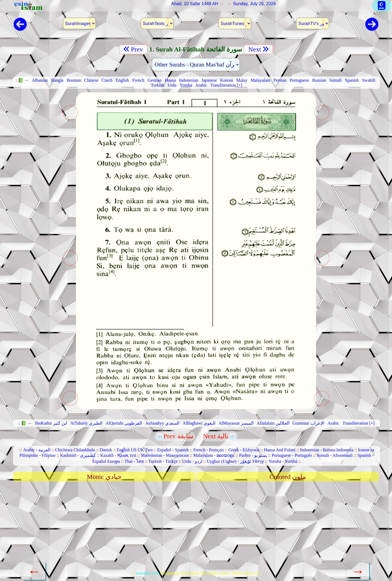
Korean (227, 80)
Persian (280, 80)
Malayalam (261, 80)
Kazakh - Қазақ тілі (118, 455)
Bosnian (74, 80)
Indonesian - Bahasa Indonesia (327, 450)
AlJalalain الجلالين (273, 423)
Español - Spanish (173, 450)
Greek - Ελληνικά (244, 450)
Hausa (170, 80)
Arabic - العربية (37, 450)
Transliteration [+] (226, 85)
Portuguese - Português (292, 455)
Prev (133, 49)
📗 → (23, 80)
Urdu (172, 85)
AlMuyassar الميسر (236, 423)
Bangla (57, 80)
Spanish (352, 80)
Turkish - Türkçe (163, 461)
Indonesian (189, 80)
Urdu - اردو (192, 461)
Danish (106, 450)
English (122, 80)
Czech (107, 80)
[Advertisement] (196, 528)
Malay (242, 80)
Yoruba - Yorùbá (283, 461)
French (138, 80)
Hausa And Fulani (280, 450)
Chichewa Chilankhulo (75, 450)
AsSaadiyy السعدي (162, 423)
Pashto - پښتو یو (253, 455)
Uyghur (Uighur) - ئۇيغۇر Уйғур (235, 461)
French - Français (209, 450)
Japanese (209, 80)
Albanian (40, 80)
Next (258, 49)
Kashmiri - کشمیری (78, 455)
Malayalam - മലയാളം (214, 455)
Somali (336, 80)
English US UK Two (134, 450)
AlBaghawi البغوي (199, 423)
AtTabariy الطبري (86, 423)
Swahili (369, 80)
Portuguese (299, 80)
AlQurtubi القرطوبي (124, 423)
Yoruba (186, 85)
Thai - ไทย (134, 461)
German (155, 80)
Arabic (201, 85)
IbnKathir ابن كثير (51, 423)
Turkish (157, 85)
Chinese (91, 80)
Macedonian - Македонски (165, 455)
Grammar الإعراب (308, 423)
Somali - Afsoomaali (335, 455)
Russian (319, 80)
